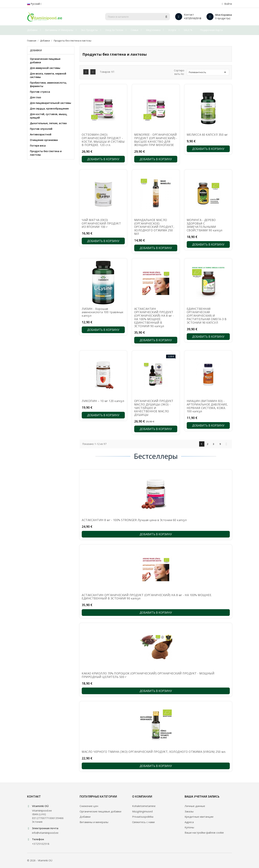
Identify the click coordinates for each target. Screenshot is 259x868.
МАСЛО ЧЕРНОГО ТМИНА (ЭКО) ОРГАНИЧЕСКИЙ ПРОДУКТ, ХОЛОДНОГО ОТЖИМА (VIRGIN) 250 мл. (154, 752)
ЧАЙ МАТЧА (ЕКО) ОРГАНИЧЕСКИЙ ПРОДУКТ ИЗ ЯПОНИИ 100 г (101, 223)
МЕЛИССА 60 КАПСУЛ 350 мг (207, 135)
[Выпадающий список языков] (34, 4)
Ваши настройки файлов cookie (204, 833)
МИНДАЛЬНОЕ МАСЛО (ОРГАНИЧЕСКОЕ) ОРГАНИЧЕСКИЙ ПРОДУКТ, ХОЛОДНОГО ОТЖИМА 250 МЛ (154, 227)
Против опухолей (41, 129)
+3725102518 (193, 18)
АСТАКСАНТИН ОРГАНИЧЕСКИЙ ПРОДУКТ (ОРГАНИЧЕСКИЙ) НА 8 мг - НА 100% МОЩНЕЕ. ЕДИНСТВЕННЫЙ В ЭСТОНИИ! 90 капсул (154, 317)
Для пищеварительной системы (50, 103)
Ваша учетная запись (202, 796)
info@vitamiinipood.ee (45, 833)
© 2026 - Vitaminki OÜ (40, 860)
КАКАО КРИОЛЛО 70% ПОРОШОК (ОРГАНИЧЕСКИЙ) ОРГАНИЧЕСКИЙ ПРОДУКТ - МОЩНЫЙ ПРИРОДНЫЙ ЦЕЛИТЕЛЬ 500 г (148, 675)
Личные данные (195, 806)
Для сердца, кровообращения (49, 108)
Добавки (36, 50)
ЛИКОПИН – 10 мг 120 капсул (103, 401)
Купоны (189, 827)
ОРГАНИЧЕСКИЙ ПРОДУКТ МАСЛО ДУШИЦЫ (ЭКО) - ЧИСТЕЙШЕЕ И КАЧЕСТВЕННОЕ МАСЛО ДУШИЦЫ (154, 408)
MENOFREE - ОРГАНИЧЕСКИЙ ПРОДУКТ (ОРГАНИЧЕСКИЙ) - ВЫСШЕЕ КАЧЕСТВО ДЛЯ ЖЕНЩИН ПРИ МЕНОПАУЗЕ (156, 140)
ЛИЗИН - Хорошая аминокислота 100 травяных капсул (103, 312)
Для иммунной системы (45, 68)
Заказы (189, 811)
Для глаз (35, 97)
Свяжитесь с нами (143, 822)
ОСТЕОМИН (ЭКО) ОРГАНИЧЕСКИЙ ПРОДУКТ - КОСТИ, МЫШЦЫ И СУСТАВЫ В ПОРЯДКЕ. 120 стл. (103, 140)
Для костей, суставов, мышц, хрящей (49, 116)
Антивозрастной (41, 134)
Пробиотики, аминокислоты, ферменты (48, 84)
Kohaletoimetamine (144, 806)
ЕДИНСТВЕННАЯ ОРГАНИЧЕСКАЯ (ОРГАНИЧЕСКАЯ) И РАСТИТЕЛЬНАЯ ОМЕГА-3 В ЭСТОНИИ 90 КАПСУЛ (207, 316)
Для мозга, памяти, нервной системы (48, 75)
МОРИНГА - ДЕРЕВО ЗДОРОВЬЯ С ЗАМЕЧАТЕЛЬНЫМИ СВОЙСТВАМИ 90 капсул (205, 225)
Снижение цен (89, 806)
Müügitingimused (142, 811)
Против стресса (40, 92)
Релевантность (208, 72)
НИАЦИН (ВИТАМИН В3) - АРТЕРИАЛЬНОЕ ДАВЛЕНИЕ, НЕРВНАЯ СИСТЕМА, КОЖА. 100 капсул (207, 406)
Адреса (189, 822)
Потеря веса (38, 146)
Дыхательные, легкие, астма (48, 123)
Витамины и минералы (94, 822)
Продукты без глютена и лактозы (46, 153)
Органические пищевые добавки (45, 61)
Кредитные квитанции (199, 817)
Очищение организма (44, 140)
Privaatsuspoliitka (143, 817)
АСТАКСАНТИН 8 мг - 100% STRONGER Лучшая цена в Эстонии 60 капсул (134, 520)
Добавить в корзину (103, 159)
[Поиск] (138, 17)
